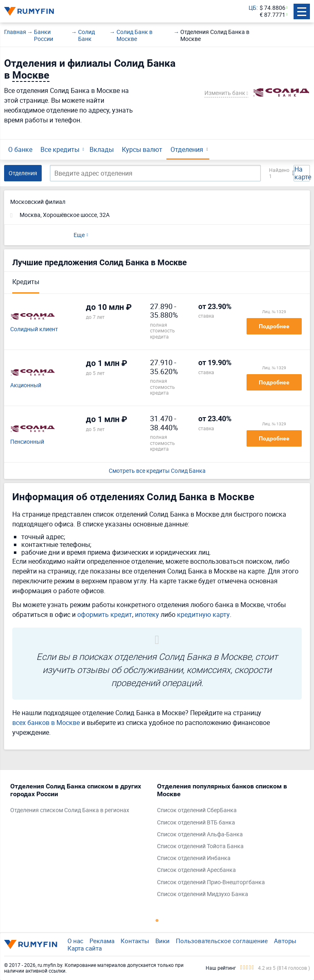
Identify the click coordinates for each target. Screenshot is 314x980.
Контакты (135, 941)
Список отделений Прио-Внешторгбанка (211, 882)
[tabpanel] (80, 800)
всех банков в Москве (46, 723)
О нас (75, 941)
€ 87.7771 (273, 15)
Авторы (285, 941)
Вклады (102, 149)
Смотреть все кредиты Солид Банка (157, 471)
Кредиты (26, 282)
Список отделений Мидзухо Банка (203, 894)
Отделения (187, 149)
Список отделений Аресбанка (196, 870)
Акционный (26, 385)
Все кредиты (60, 149)
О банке (20, 149)
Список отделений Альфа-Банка (200, 834)
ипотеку (147, 614)
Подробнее (274, 326)
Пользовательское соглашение (222, 941)
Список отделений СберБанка (197, 810)
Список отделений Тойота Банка (200, 846)
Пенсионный (27, 442)
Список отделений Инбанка (194, 858)
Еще (79, 235)
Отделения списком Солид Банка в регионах (70, 810)
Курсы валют (142, 149)
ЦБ (252, 8)
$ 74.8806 (273, 8)
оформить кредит (105, 614)
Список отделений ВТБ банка (196, 823)
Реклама (102, 941)
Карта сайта (85, 948)
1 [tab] (157, 920)
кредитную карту (203, 614)
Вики (163, 941)
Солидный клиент (34, 329)
